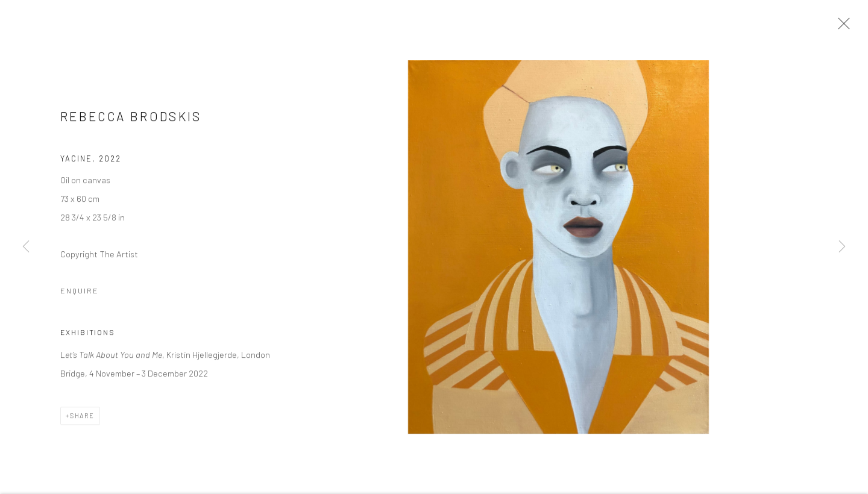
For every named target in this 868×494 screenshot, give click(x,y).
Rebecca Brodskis (131, 118)
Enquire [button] (80, 292)
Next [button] (842, 247)
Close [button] (841, 27)
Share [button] (82, 417)
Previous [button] (26, 247)
